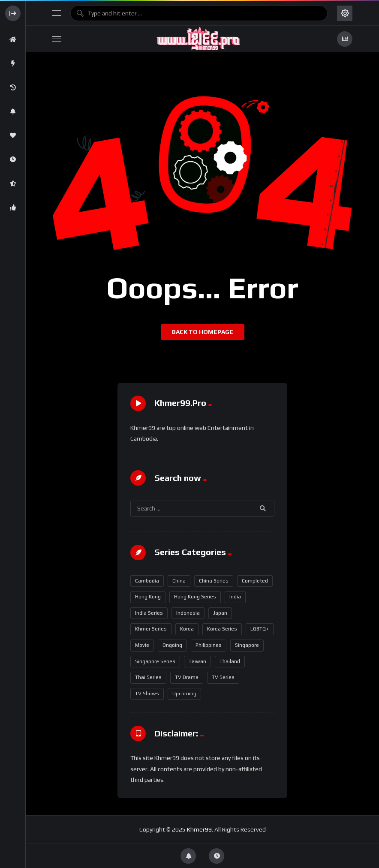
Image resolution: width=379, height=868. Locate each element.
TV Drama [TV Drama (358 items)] (187, 677)
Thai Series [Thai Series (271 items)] (148, 677)
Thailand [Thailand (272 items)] (230, 661)
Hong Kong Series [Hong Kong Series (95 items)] (195, 597)
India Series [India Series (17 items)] (149, 613)
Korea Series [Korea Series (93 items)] (222, 629)
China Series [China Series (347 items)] (214, 581)
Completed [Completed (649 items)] (255, 581)
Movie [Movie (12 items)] (142, 645)
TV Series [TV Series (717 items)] (223, 677)
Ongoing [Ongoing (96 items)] (172, 645)
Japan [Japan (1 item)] (220, 613)
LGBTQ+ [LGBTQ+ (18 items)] (260, 629)
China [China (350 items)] (179, 581)
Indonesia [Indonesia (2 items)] (188, 613)
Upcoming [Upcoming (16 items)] (184, 694)
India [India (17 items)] (235, 597)
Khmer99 (199, 829)
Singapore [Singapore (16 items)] (247, 645)
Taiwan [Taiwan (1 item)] (197, 661)
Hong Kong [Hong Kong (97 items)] (148, 597)
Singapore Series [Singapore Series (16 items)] (155, 661)
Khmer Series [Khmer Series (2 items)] (151, 629)
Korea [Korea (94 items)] (187, 629)
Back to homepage (203, 332)
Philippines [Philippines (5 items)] (209, 645)
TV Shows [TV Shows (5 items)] (147, 694)
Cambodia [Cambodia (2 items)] (147, 581)
